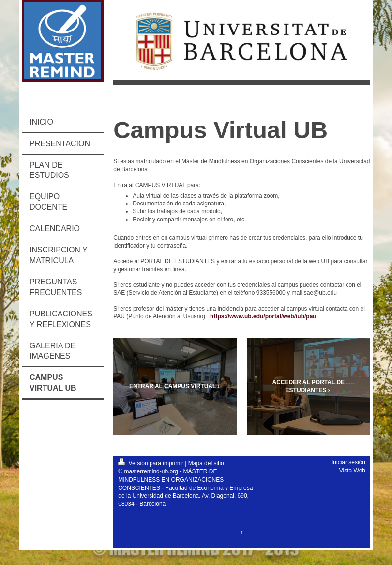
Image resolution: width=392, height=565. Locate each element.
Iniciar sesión (348, 462)
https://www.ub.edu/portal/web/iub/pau (263, 316)
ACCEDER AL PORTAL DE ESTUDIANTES (309, 386)
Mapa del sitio (206, 463)
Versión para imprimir (151, 463)
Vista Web (352, 471)
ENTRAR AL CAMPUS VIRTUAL (173, 386)
